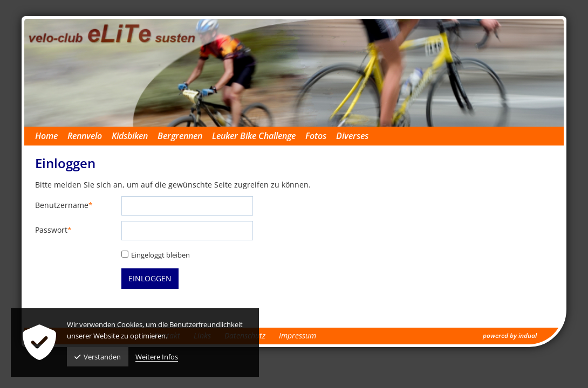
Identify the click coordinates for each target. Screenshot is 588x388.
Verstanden (98, 357)
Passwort (53, 230)
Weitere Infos (157, 357)
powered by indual (510, 335)
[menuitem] (51, 136)
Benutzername (64, 206)
